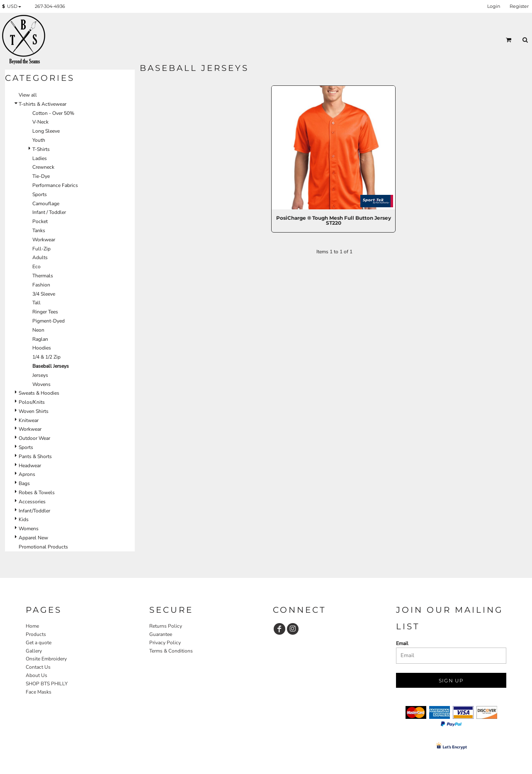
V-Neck (40, 122)
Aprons (27, 474)
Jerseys (40, 375)
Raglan (40, 339)
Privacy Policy (165, 643)
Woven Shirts (34, 411)
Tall (36, 303)
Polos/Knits (32, 402)
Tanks (39, 231)
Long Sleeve (46, 131)
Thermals (43, 276)
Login (494, 6)
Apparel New (33, 538)
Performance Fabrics (55, 185)
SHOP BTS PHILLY (47, 684)
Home (32, 626)
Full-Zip (41, 249)
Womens (29, 529)
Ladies (40, 158)
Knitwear (29, 420)
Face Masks (39, 692)
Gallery (34, 651)
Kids (24, 519)
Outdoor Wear (34, 438)
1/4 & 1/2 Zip (46, 357)
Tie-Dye (41, 176)
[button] (13, 7)
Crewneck (43, 167)
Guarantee (161, 634)
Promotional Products (43, 547)
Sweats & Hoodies (39, 393)
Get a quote (39, 643)
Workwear (44, 240)
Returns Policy (166, 626)
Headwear (30, 466)
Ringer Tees (45, 312)
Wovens (41, 384)
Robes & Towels (37, 493)
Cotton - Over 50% (53, 113)
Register (519, 6)
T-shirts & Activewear (43, 104)
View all (28, 95)
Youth (39, 140)
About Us (36, 675)
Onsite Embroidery (46, 659)
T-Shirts (41, 149)
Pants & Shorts (35, 456)
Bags (24, 483)
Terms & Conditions (171, 651)
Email (402, 643)
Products (36, 634)
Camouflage (46, 204)
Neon (38, 330)
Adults (40, 257)
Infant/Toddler (34, 511)
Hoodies (42, 348)
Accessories (32, 502)
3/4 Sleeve (44, 294)
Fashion (41, 285)
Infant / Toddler (49, 212)
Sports (40, 194)
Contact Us (38, 667)
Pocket (40, 221)
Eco (36, 267)
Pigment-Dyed (49, 321)
